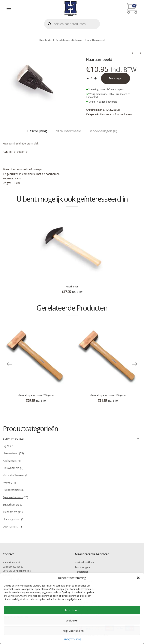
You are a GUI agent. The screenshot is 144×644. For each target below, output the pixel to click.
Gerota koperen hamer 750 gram (36, 395)
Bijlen (6, 446)
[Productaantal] (92, 78)
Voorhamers (10, 526)
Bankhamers (10, 439)
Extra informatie (68, 131)
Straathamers (11, 505)
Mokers (7, 483)
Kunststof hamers (14, 475)
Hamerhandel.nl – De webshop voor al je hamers (61, 40)
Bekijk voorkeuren (72, 631)
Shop (87, 40)
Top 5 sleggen (82, 567)
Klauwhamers (11, 468)
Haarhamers (107, 114)
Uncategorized (12, 519)
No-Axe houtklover (85, 562)
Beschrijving (37, 131)
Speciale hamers (123, 114)
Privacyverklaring (72, 639)
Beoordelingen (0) (103, 131)
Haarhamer (72, 287)
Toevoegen (115, 78)
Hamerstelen (11, 453)
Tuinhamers (10, 512)
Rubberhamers (12, 490)
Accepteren (72, 610)
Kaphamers (10, 461)
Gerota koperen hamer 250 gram (108, 395)
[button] (138, 578)
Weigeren (72, 620)
